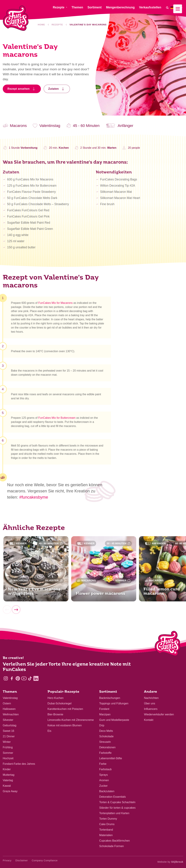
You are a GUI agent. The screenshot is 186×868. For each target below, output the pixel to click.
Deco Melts (106, 731)
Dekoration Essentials (112, 797)
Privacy (7, 860)
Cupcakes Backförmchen (114, 841)
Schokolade (106, 736)
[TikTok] (30, 678)
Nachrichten (151, 698)
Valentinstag (10, 698)
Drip (102, 725)
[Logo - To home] (168, 644)
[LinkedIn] (36, 678)
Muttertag (9, 775)
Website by (170, 862)
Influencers (151, 709)
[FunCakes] (16, 18)
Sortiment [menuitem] (95, 7)
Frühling (8, 747)
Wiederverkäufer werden (159, 714)
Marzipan (105, 714)
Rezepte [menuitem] (59, 7)
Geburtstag (10, 725)
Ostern (7, 703)
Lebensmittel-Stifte (111, 758)
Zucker (103, 786)
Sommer (8, 753)
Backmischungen (110, 698)
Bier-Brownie (55, 714)
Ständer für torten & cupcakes (117, 808)
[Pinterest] (18, 678)
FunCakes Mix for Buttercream (57, 419)
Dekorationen (107, 747)
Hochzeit (8, 758)
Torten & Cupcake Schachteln (117, 802)
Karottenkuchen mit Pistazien (65, 709)
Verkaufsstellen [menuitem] (150, 7)
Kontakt (149, 720)
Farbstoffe (105, 753)
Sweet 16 (8, 731)
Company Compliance (45, 860)
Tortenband (106, 830)
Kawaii (7, 786)
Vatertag (8, 780)
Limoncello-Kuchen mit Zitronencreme (71, 720)
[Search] (167, 8)
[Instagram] (6, 678)
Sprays (103, 775)
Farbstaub (105, 769)
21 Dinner (9, 736)
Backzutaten (107, 791)
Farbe (103, 764)
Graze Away (10, 791)
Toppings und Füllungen (114, 703)
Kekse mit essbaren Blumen (65, 725)
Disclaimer (22, 860)
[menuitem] (177, 8)
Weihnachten (11, 714)
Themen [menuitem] (77, 7)
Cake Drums (107, 824)
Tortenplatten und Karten (114, 813)
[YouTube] (24, 678)
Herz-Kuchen (56, 698)
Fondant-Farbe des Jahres (19, 764)
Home (41, 25)
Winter (7, 742)
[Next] (16, 611)
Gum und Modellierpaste (114, 720)
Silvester (8, 720)
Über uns (150, 703)
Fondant (104, 709)
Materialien (106, 835)
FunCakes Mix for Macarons (55, 304)
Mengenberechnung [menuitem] (120, 7)
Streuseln (105, 742)
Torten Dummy (108, 819)
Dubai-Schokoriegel (60, 703)
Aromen (104, 780)
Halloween (9, 709)
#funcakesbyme (34, 497)
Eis (49, 731)
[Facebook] (12, 678)
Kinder (7, 769)
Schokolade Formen (111, 846)
